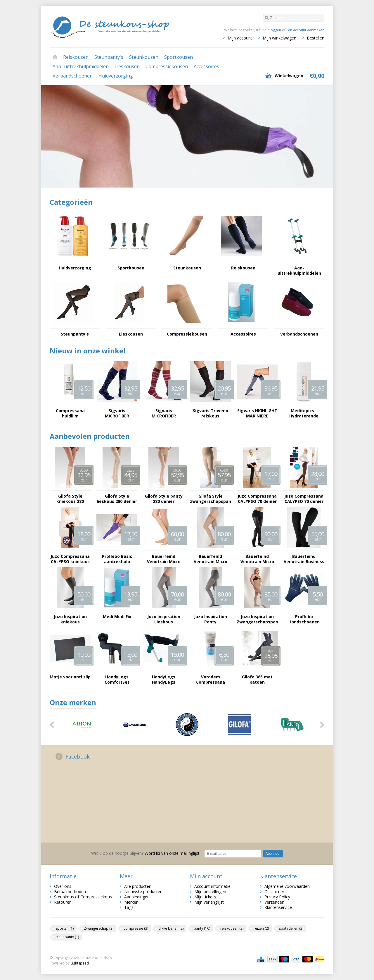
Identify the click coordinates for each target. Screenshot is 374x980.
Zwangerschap (99, 928)
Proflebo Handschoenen (304, 619)
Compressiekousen (167, 66)
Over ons (63, 886)
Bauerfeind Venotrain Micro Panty (257, 559)
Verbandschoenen (73, 76)
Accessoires (206, 66)
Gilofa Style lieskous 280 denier (117, 499)
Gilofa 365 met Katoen (257, 680)
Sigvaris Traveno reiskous (211, 413)
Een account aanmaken (305, 30)
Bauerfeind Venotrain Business (304, 559)
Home (55, 57)
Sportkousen (179, 57)
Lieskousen (127, 66)
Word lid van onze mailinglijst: (146, 853)
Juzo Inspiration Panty (211, 619)
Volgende (320, 725)
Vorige (54, 725)
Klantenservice (278, 907)
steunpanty (67, 937)
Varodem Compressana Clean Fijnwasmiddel (210, 680)
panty (202, 928)
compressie (136, 928)
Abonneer (273, 854)
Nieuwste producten (143, 892)
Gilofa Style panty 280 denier (164, 499)
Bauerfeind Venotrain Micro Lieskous (211, 559)
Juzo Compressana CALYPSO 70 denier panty (304, 499)
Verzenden (274, 902)
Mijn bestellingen (210, 892)
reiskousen (232, 928)
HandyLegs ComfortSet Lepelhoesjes (117, 680)
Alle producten (138, 886)
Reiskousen (76, 57)
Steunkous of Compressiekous (83, 897)
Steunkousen (144, 57)
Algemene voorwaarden (287, 886)
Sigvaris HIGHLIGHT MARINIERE (257, 413)
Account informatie (212, 886)
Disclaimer (274, 892)
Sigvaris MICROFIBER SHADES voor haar (164, 413)
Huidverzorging (116, 76)
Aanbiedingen (137, 897)
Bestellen (316, 38)
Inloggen (274, 30)
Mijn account (240, 38)
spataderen (291, 928)
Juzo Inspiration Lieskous (164, 619)
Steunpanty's (109, 57)
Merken (131, 902)
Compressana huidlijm (70, 413)
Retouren (63, 902)
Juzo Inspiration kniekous (70, 619)
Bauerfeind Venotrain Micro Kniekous (164, 559)
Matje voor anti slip (70, 677)
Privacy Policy (277, 897)
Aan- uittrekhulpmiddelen (81, 66)
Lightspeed (80, 963)
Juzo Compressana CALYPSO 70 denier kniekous (257, 499)
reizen (261, 928)
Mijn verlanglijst (209, 902)
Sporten (65, 928)
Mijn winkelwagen (279, 38)
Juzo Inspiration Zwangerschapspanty (257, 619)
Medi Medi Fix (117, 617)
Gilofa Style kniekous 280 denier (70, 499)
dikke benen (171, 928)
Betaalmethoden (70, 892)
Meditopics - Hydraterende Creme (304, 413)
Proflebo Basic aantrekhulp (117, 559)
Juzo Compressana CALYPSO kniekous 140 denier (70, 559)
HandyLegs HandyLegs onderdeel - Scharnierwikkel (164, 680)
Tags (129, 907)
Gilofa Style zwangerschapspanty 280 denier (210, 499)
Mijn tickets (205, 897)
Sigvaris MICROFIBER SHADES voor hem (117, 413)
